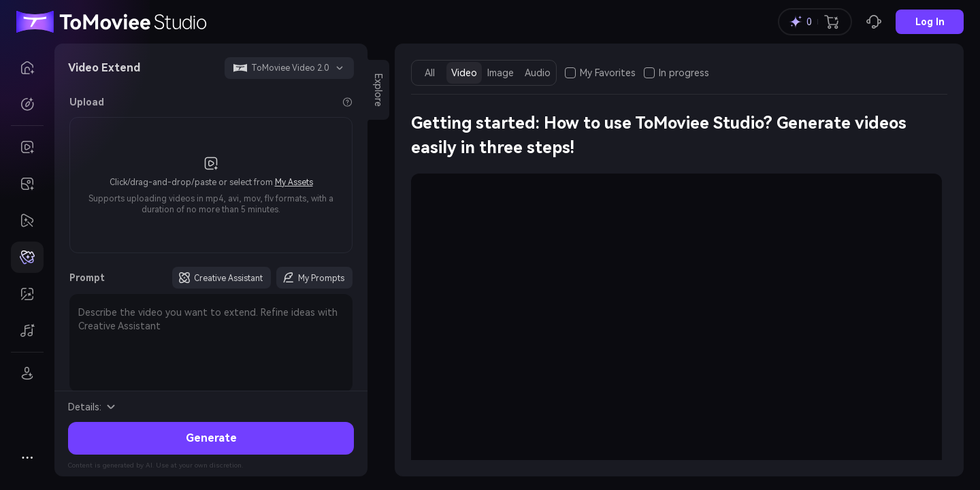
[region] (676, 323)
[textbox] (211, 343)
